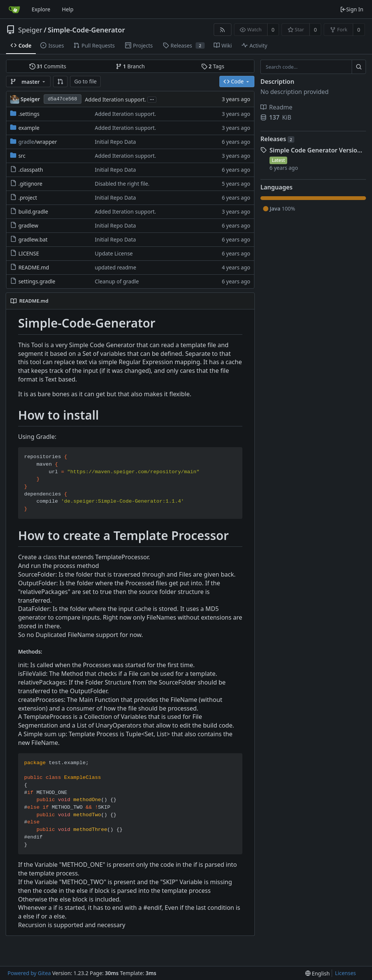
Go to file (85, 81)
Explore (41, 9)
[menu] (318, 973)
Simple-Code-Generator (86, 30)
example (29, 128)
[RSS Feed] (223, 30)
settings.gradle (37, 281)
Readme (276, 107)
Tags (213, 66)
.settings (29, 114)
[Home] (14, 9)
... (152, 99)
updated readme (116, 267)
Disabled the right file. (122, 184)
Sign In (352, 9)
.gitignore (31, 184)
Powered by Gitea (29, 973)
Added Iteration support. (115, 99)
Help (68, 9)
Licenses (346, 973)
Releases (277, 139)
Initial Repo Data (116, 142)
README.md (34, 267)
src (22, 156)
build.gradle (33, 212)
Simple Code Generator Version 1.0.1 (318, 150)
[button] (60, 82)
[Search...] (359, 67)
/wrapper (38, 142)
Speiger (30, 30)
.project (28, 198)
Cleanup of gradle (117, 281)
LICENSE (29, 253)
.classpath (31, 170)
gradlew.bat (33, 239)
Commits (48, 66)
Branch (130, 66)
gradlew (28, 225)
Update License (114, 253)
